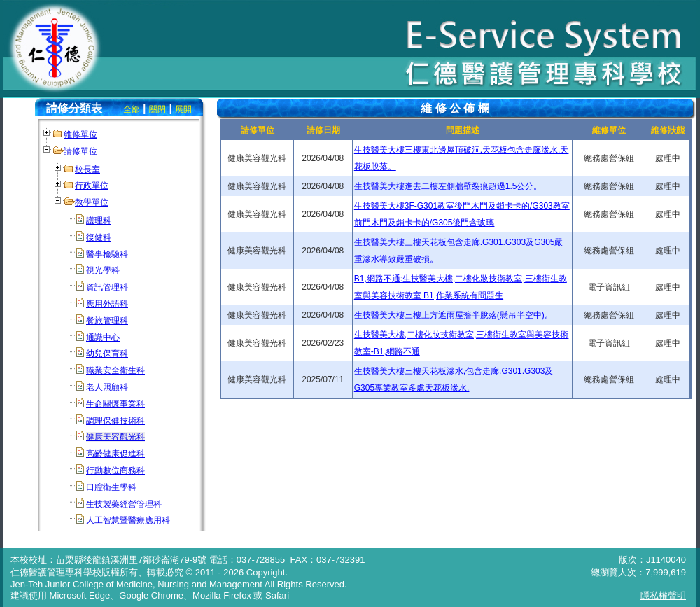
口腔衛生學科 (111, 487)
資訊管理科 (107, 287)
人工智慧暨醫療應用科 (128, 520)
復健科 (99, 237)
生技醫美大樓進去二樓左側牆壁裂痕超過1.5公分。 (448, 186)
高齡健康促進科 (115, 454)
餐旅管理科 (107, 321)
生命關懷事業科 (115, 404)
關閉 (157, 109)
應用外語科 (107, 304)
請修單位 (80, 151)
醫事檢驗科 (107, 254)
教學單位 (92, 202)
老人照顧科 (107, 387)
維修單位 (80, 134)
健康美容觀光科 (115, 437)
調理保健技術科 (115, 421)
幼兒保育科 (107, 354)
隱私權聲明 (663, 595)
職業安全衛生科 (115, 370)
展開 (183, 109)
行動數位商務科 (115, 470)
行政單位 (92, 186)
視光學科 (103, 270)
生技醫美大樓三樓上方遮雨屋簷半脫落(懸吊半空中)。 (454, 315)
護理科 (99, 221)
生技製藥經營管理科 (124, 504)
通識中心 (103, 337)
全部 (132, 109)
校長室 (87, 169)
